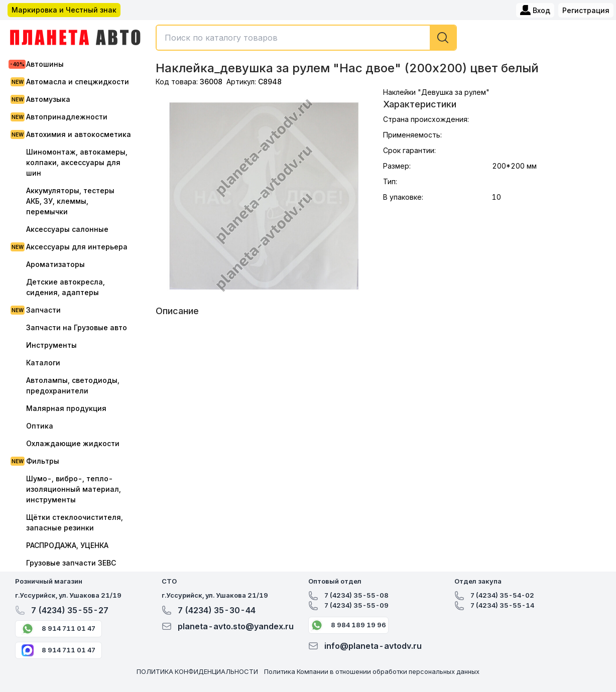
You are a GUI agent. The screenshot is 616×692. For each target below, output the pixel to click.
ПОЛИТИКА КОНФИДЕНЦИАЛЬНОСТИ (197, 671)
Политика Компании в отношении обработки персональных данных (372, 671)
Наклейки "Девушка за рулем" (436, 92)
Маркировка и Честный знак (64, 10)
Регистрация (586, 10)
